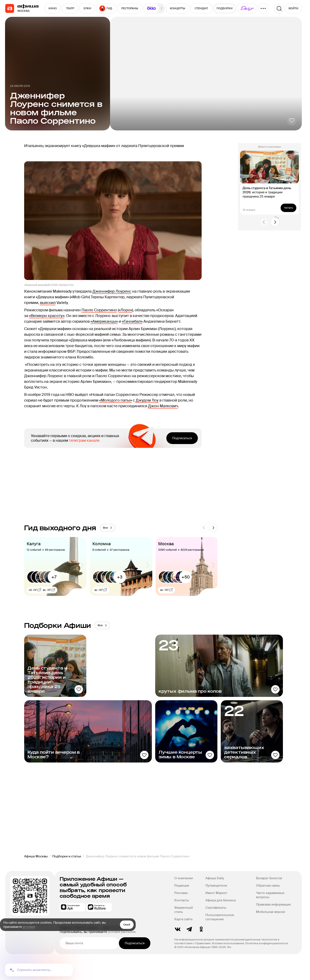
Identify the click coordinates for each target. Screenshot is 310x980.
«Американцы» (104, 321)
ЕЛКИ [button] (87, 8)
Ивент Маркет (216, 893)
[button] (151, 8)
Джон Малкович (163, 406)
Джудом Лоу (147, 400)
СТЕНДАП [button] (201, 8)
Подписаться (182, 438)
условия (29, 927)
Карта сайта (183, 919)
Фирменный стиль (184, 910)
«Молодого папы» (116, 400)
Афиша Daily (215, 878)
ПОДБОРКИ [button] (225, 8)
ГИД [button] (106, 8)
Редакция (182, 886)
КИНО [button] (53, 8)
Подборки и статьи (67, 856)
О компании (184, 878)
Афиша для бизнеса (221, 900)
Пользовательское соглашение (220, 917)
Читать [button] (288, 208)
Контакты (182, 900)
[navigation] (10, 8)
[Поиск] (279, 8)
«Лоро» (125, 310)
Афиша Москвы (36, 856)
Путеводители (216, 886)
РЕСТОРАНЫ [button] (130, 8)
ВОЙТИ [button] (293, 8)
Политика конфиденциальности (267, 943)
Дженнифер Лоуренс (112, 291)
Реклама (181, 893)
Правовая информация (273, 904)
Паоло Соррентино (99, 310)
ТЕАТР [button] (70, 8)
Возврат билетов (269, 878)
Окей (127, 925)
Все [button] (108, 528)
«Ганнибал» (132, 321)
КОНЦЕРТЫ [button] (178, 8)
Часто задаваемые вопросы (270, 895)
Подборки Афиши (58, 625)
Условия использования (228, 943)
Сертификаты (216, 908)
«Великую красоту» (47, 316)
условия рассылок (122, 932)
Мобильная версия (270, 912)
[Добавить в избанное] (292, 120)
